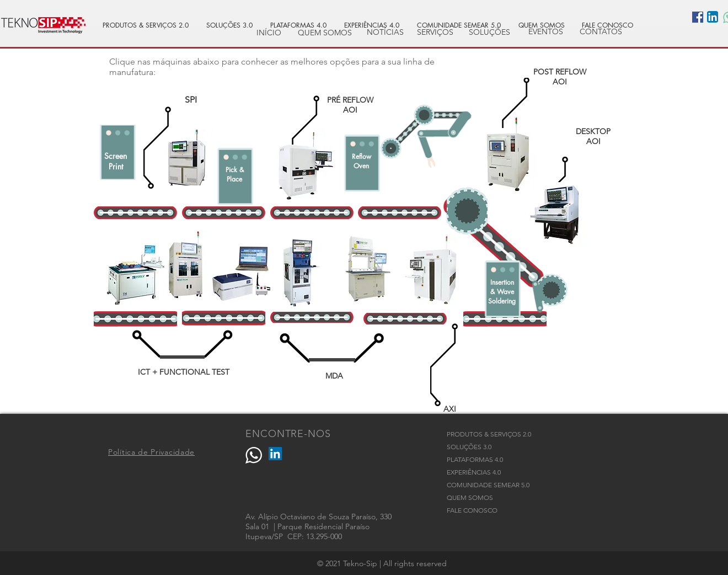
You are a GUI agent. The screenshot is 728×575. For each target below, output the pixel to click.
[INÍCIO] (269, 33)
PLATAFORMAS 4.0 (475, 459)
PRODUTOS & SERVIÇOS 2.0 (489, 434)
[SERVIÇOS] (435, 33)
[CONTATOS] (601, 32)
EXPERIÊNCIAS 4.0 (474, 472)
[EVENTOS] (545, 32)
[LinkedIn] (275, 454)
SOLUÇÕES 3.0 (469, 447)
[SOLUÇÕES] (489, 33)
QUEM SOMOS (470, 497)
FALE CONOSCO (472, 510)
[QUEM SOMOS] (325, 33)
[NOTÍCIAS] (385, 33)
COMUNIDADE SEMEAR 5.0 (488, 485)
